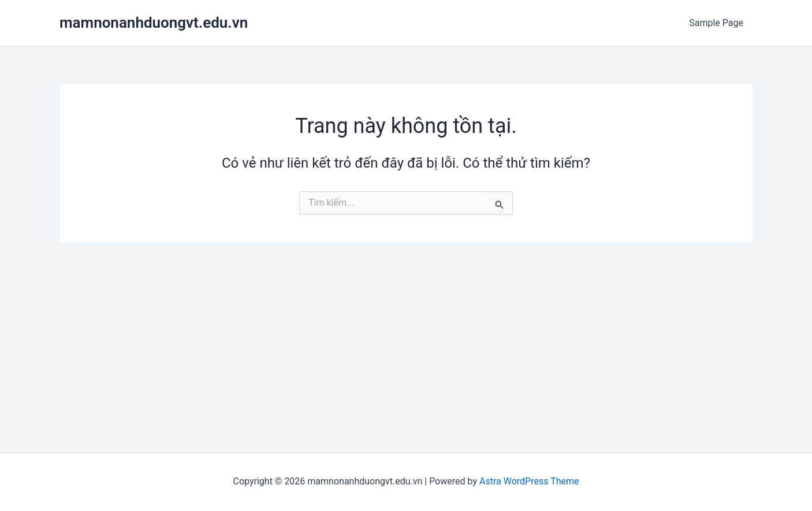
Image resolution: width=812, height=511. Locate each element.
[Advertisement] (406, 329)
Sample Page (716, 23)
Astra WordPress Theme (529, 481)
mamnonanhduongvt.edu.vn (154, 23)
